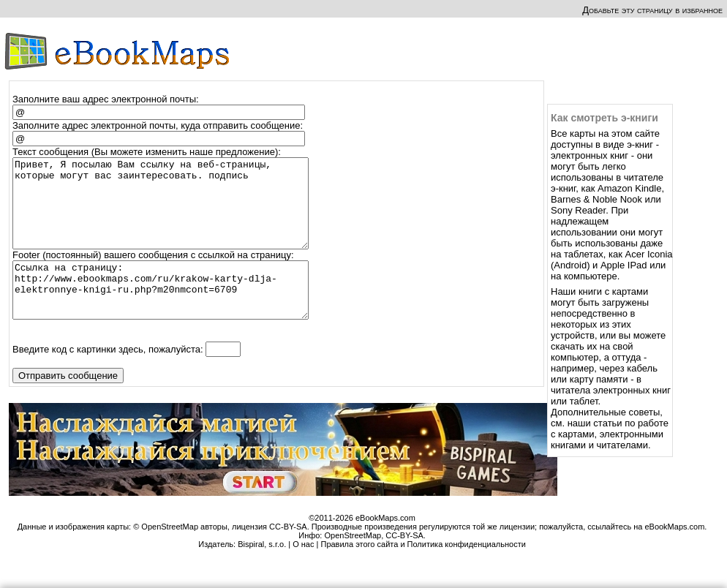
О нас (303, 573)
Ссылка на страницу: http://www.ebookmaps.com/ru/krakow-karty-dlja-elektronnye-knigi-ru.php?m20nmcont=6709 (167, 313)
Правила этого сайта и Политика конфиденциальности (423, 573)
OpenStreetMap (353, 564)
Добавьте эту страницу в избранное (652, 10)
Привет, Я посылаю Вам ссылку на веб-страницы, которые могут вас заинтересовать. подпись (167, 212)
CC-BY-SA (404, 564)
